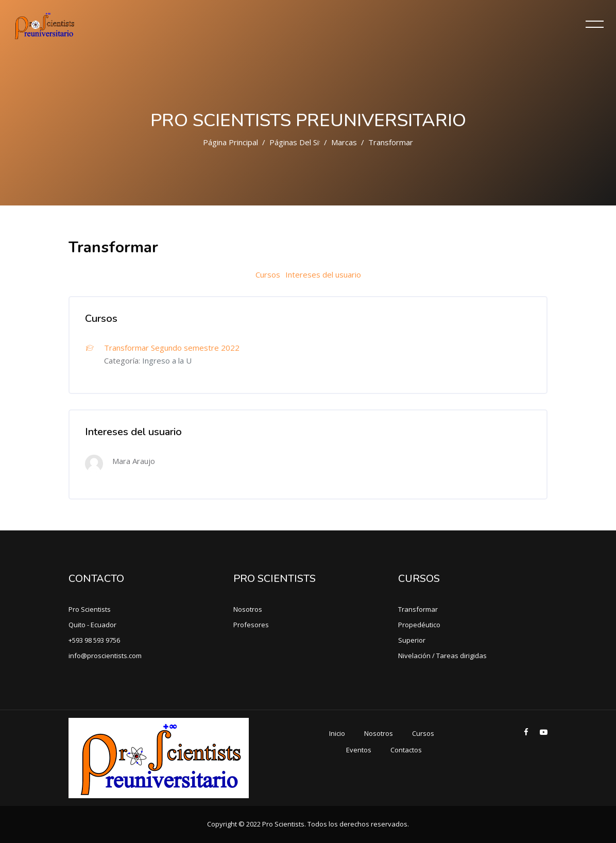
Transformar (418, 609)
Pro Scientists (90, 609)
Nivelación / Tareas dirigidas (442, 656)
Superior (412, 640)
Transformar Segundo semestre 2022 (172, 348)
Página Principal (230, 142)
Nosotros (248, 609)
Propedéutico (419, 625)
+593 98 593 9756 (94, 640)
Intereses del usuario (323, 274)
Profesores (251, 625)
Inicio (337, 733)
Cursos (268, 274)
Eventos (359, 750)
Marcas (344, 142)
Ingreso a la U (167, 360)
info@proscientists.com (105, 656)
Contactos (406, 750)
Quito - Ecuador (92, 625)
